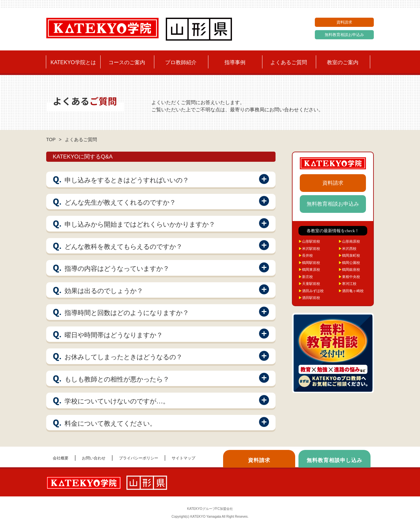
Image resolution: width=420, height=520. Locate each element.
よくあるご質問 (289, 62)
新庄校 (306, 277)
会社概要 (61, 458)
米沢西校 (347, 249)
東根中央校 (349, 277)
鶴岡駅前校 (309, 263)
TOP (51, 139)
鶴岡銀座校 (349, 269)
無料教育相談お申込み (344, 35)
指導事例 (235, 62)
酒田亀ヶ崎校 (351, 291)
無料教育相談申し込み (334, 460)
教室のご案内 (343, 62)
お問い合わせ (94, 458)
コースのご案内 (127, 62)
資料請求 (344, 22)
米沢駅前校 (309, 249)
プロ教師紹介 (181, 62)
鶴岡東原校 (309, 269)
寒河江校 (347, 284)
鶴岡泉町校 (349, 255)
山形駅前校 (309, 241)
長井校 (306, 255)
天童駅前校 (309, 284)
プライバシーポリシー (139, 458)
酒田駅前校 (309, 298)
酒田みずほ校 (311, 291)
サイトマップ (183, 458)
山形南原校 (349, 241)
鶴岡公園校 (349, 263)
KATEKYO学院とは (73, 62)
